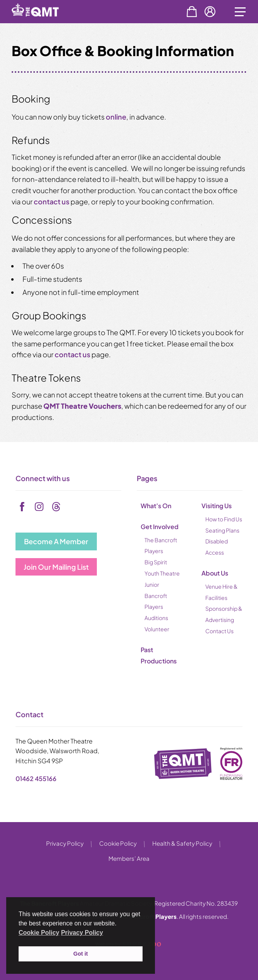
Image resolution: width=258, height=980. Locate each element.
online (116, 117)
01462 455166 (36, 779)
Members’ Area (129, 858)
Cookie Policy (118, 843)
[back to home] (44, 22)
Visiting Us (217, 506)
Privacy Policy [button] (82, 933)
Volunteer (157, 629)
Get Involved (160, 527)
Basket (192, 12)
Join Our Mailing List (56, 567)
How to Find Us (224, 519)
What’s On (156, 506)
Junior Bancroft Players (156, 596)
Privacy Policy (65, 843)
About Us (215, 573)
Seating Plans (222, 530)
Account (210, 12)
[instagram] (39, 507)
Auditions (156, 618)
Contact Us (219, 631)
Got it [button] (81, 954)
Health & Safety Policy (182, 843)
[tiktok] (56, 507)
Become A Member (56, 541)
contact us (52, 201)
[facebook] (22, 507)
